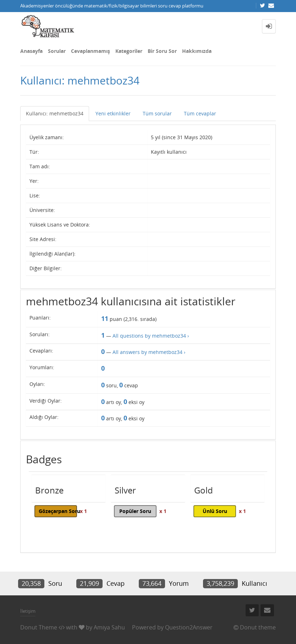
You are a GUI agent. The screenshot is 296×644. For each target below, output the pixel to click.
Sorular (57, 51)
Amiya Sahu (109, 627)
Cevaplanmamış (91, 51)
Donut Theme (39, 627)
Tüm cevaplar (200, 113)
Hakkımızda (197, 51)
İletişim (28, 611)
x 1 (83, 511)
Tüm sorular (157, 113)
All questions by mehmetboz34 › (151, 336)
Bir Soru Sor (162, 51)
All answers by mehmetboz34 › (149, 352)
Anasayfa (31, 51)
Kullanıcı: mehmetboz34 (55, 113)
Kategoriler (129, 51)
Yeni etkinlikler (113, 113)
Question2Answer (189, 627)
